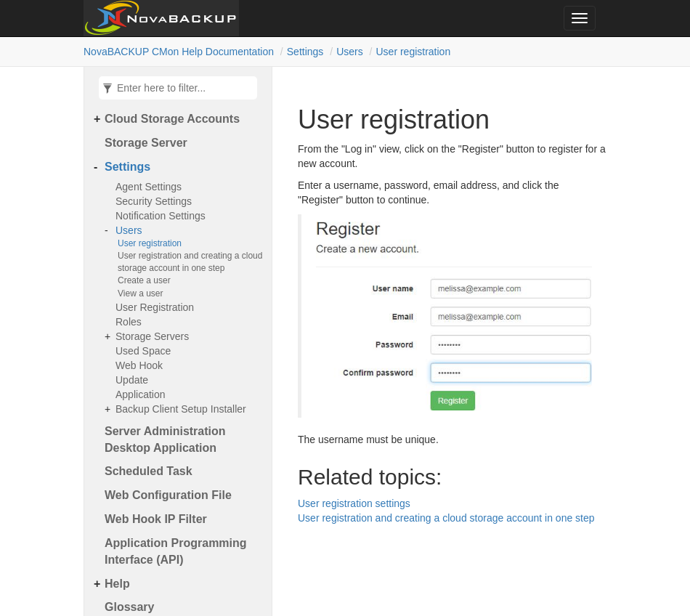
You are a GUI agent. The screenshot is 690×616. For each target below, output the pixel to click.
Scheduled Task (149, 471)
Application (141, 394)
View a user (140, 293)
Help (117, 584)
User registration (413, 52)
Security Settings (154, 201)
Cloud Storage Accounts (172, 119)
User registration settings (354, 503)
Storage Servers (152, 336)
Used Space (143, 351)
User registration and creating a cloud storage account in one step (190, 262)
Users (350, 52)
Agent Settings (149, 187)
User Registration (155, 307)
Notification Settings (161, 216)
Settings (305, 52)
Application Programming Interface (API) (176, 551)
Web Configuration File (168, 495)
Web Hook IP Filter (156, 519)
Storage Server (146, 143)
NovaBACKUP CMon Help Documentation (179, 52)
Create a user (144, 280)
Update (132, 380)
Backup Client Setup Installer (181, 409)
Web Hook (139, 365)
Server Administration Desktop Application (165, 439)
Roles (129, 322)
